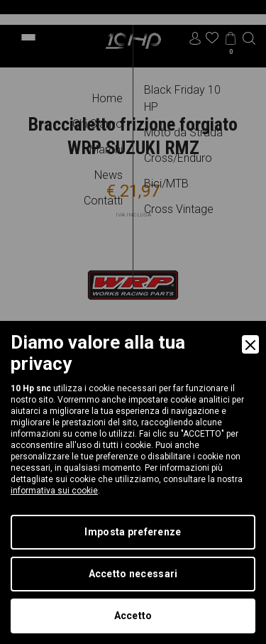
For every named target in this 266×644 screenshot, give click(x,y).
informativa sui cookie (54, 491)
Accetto (133, 616)
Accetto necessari (133, 574)
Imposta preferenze (133, 532)
